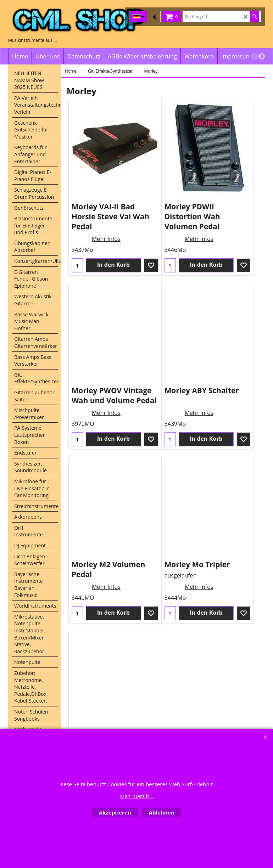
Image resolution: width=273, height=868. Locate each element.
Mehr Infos (106, 239)
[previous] (255, 56)
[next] (262, 56)
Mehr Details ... (138, 796)
